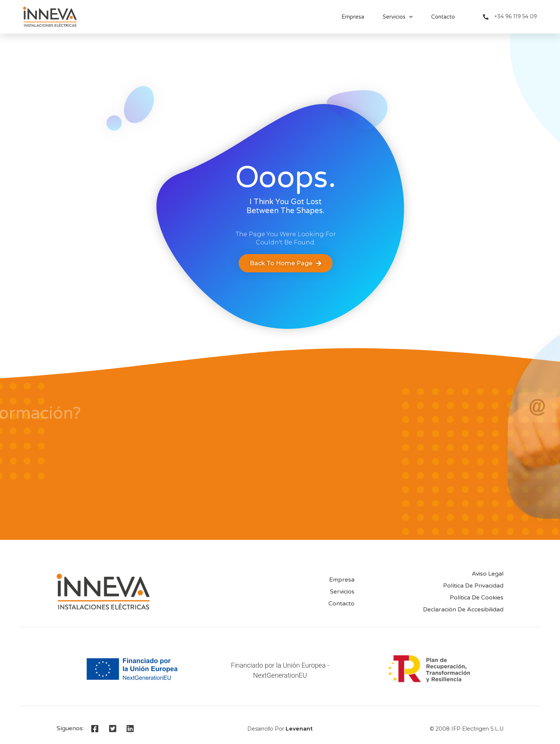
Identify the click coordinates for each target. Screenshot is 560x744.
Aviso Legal (488, 574)
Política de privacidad (473, 586)
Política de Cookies (477, 598)
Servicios (398, 17)
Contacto (443, 17)
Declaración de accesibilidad (463, 610)
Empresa (353, 17)
